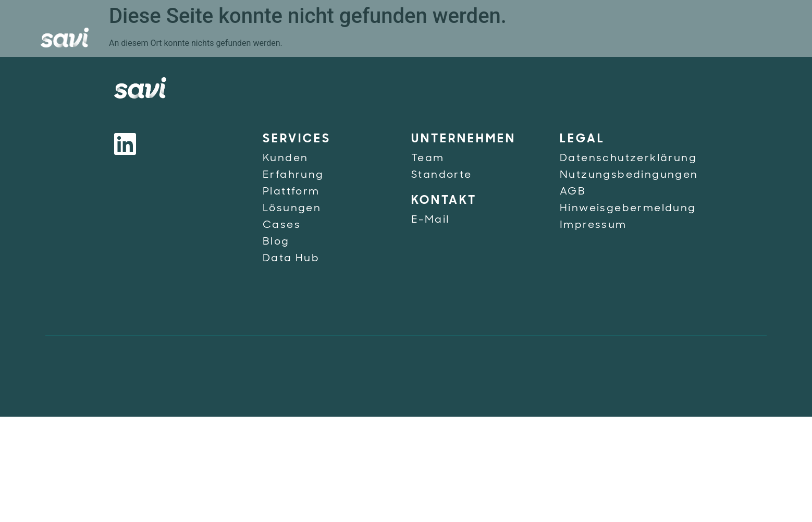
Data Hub (291, 259)
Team (428, 159)
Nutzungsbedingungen (629, 175)
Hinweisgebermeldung (628, 209)
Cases (282, 225)
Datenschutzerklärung (628, 159)
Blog (276, 242)
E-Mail (430, 220)
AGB (573, 192)
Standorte (442, 175)
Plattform (291, 192)
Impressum (593, 225)
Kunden (285, 159)
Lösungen (292, 209)
